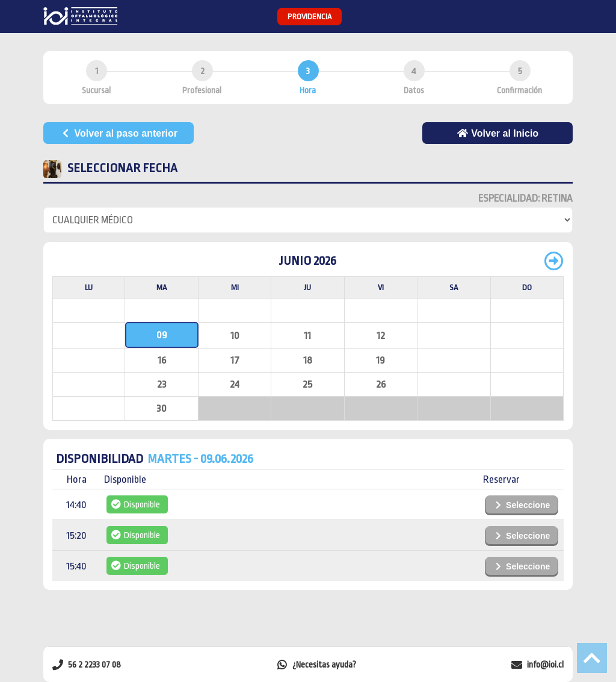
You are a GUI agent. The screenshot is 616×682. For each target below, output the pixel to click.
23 (162, 384)
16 (162, 360)
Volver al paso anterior (119, 133)
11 (307, 336)
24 (235, 384)
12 (381, 336)
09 (162, 335)
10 (235, 336)
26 (381, 384)
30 (162, 408)
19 (380, 360)
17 (235, 360)
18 (308, 360)
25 (307, 384)
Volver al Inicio (497, 133)
